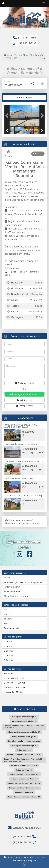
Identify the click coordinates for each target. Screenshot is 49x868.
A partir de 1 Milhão (13, 692)
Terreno (8, 614)
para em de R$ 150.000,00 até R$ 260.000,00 (24, 727)
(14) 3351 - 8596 (27, 38)
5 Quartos (9, 660)
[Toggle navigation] (44, 4)
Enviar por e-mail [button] (25, 383)
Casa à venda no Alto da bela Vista (21, 444)
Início (8, 55)
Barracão (39, 55)
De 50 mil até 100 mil (14, 678)
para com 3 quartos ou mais (24, 774)
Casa (6, 610)
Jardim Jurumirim (12, 587)
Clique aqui (10, 523)
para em (24, 717)
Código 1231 (12, 58)
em (24, 770)
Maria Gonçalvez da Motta (16, 596)
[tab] (13, 97)
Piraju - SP (28, 55)
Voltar (41, 58)
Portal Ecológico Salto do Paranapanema (23, 582)
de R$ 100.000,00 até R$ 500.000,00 (24, 783)
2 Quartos (9, 646)
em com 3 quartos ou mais (23, 760)
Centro (7, 578)
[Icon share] (19, 554)
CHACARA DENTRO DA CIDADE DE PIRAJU (24, 496)
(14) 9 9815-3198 (27, 43)
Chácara (8, 619)
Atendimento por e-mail (24, 828)
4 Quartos (9, 655)
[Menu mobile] (3, 3)
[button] (7, 116)
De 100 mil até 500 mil (14, 683)
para (15, 741)
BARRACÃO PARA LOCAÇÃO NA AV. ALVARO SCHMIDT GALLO (21, 426)
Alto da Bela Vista (12, 591)
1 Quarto (8, 642)
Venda (17, 55)
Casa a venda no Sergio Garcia (19, 478)
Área (6, 623)
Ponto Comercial (12, 628)
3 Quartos (9, 651)
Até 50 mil (9, 674)
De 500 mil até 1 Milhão (15, 687)
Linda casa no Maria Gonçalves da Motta (24, 461)
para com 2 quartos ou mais (24, 788)
